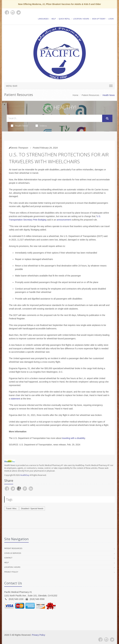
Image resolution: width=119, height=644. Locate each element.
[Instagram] (106, 640)
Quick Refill (64, 19)
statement (15, 399)
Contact (8, 558)
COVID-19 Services (13, 553)
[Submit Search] (107, 118)
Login (111, 19)
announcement (64, 220)
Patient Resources (90, 95)
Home (76, 95)
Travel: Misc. (11, 508)
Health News (20, 126)
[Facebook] (100, 640)
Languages (43, 19)
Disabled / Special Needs (32, 508)
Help (54, 19)
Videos (41, 126)
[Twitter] (112, 640)
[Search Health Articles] (54, 118)
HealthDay (25, 475)
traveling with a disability (73, 438)
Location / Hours (81, 19)
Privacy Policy (11, 572)
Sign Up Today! (99, 19)
